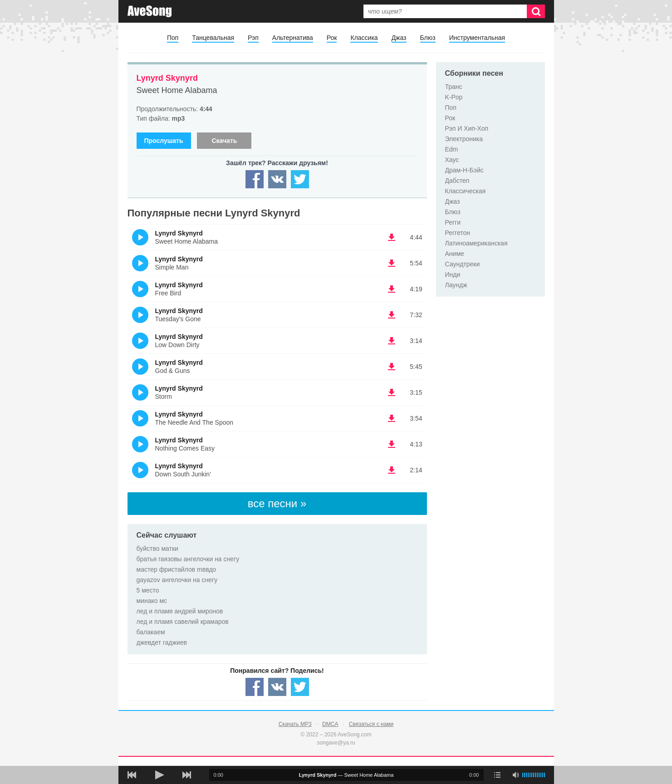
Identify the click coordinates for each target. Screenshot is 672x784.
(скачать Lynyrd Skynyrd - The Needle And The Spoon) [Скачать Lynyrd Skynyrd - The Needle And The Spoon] (392, 418)
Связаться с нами (371, 724)
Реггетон (458, 233)
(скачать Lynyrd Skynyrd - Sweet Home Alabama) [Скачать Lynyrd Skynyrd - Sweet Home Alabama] (392, 237)
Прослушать (163, 141)
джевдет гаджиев (162, 642)
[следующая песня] (186, 775)
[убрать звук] (515, 775)
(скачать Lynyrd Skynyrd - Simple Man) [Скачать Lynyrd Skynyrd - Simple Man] (392, 263)
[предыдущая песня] (132, 775)
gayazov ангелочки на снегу (177, 580)
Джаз (399, 38)
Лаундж (456, 285)
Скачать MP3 (295, 724)
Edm (452, 149)
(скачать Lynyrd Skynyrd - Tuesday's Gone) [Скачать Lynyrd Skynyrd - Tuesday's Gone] (392, 315)
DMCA (330, 724)
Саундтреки (463, 264)
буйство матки (157, 549)
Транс (454, 87)
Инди (453, 274)
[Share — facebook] (255, 179)
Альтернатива (293, 38)
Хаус (452, 160)
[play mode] (497, 775)
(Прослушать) (140, 237)
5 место (148, 590)
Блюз (428, 38)
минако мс (152, 601)
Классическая (466, 191)
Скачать (224, 141)
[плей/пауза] (159, 775)
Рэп (253, 38)
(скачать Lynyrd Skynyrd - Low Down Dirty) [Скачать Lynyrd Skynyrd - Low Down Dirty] (392, 341)
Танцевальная (213, 38)
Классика (364, 38)
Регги (453, 222)
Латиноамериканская (476, 243)
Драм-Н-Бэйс (464, 170)
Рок (332, 38)
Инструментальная (477, 38)
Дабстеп (457, 181)
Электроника (464, 139)
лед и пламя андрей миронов (180, 611)
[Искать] (536, 11)
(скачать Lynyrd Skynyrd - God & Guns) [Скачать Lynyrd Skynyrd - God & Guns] (392, 367)
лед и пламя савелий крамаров (183, 622)
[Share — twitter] (300, 179)
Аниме (455, 254)
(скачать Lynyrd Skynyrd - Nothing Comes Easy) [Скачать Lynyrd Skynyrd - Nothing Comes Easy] (392, 444)
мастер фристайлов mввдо (177, 569)
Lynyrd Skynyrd (167, 78)
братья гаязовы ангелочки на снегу (188, 559)
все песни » (277, 503)
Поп (173, 38)
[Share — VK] (277, 179)
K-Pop (454, 97)
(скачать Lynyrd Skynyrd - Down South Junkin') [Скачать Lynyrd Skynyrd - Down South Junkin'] (392, 470)
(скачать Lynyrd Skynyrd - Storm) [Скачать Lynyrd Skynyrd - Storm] (392, 392)
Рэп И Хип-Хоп (467, 128)
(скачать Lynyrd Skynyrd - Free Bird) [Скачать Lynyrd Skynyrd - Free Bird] (392, 289)
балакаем (151, 632)
